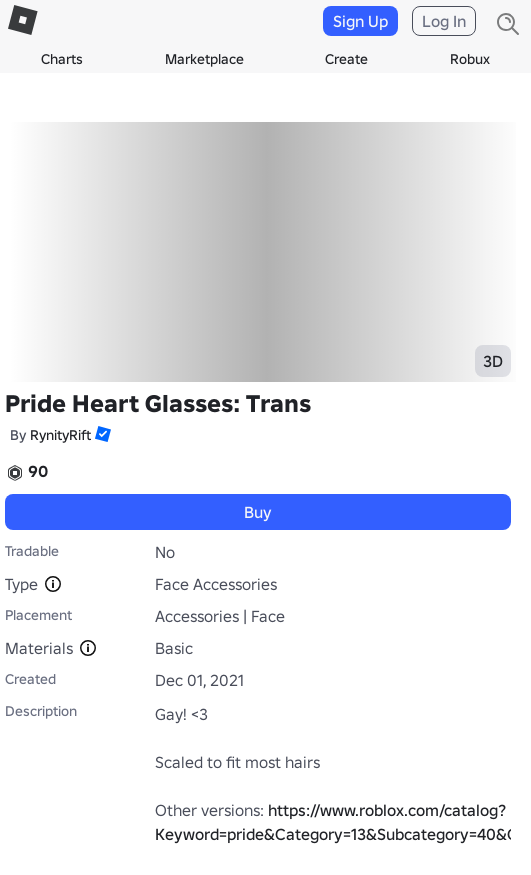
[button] (101, 434)
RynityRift (60, 435)
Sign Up (360, 21)
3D (493, 361)
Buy (258, 512)
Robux (470, 59)
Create (346, 59)
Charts (62, 59)
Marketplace (204, 59)
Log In (444, 21)
